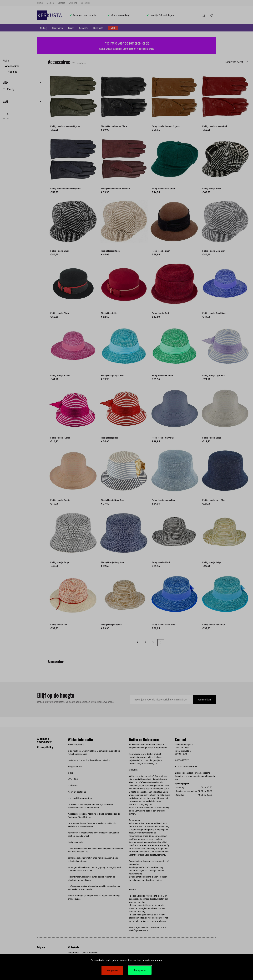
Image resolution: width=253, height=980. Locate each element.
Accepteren (140, 970)
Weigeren (112, 970)
